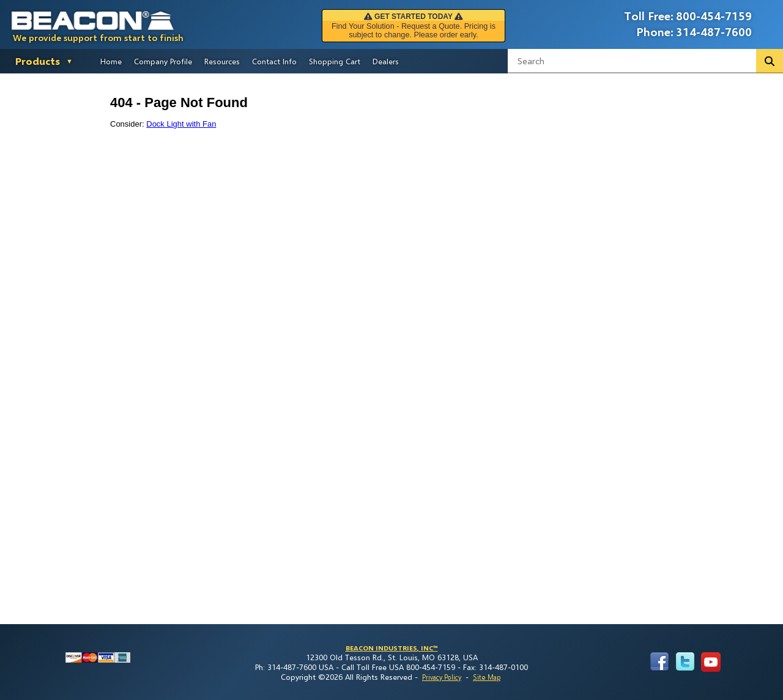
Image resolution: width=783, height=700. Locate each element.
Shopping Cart (335, 61)
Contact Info (274, 61)
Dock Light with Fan (181, 124)
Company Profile (163, 61)
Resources (222, 61)
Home (111, 61)
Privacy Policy (442, 677)
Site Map (487, 677)
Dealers (386, 61)
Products (38, 61)
